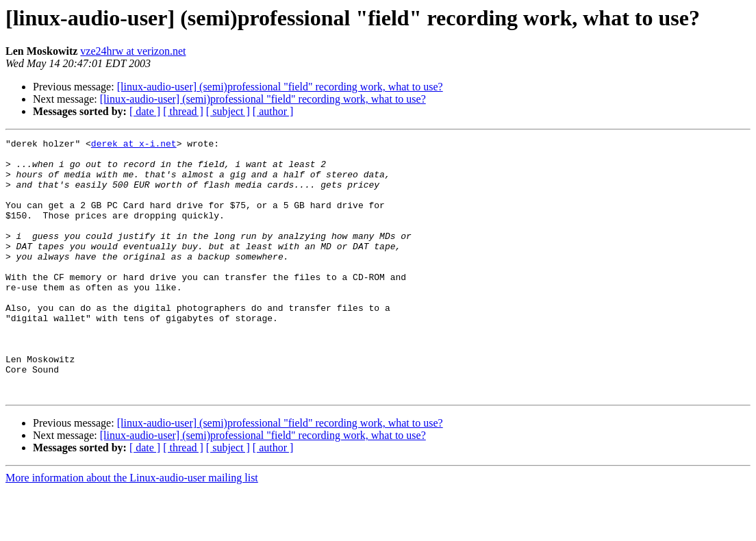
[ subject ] (228, 111)
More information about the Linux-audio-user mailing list (132, 529)
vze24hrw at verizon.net (133, 51)
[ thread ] (183, 111)
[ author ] (273, 111)
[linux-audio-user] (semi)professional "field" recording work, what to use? (280, 87)
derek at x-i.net (134, 145)
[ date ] (145, 111)
